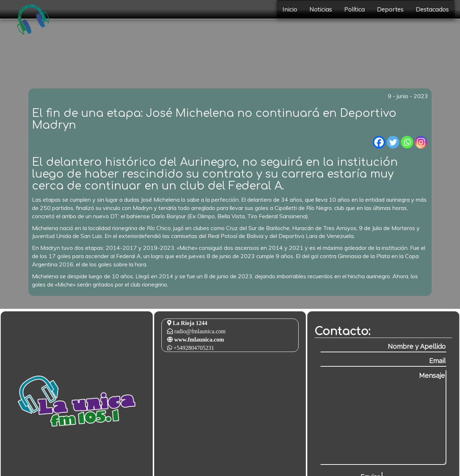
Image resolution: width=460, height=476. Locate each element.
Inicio (290, 9)
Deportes (390, 9)
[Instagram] (421, 142)
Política (355, 9)
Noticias (321, 9)
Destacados (432, 9)
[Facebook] (379, 142)
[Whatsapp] (407, 142)
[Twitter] (393, 142)
